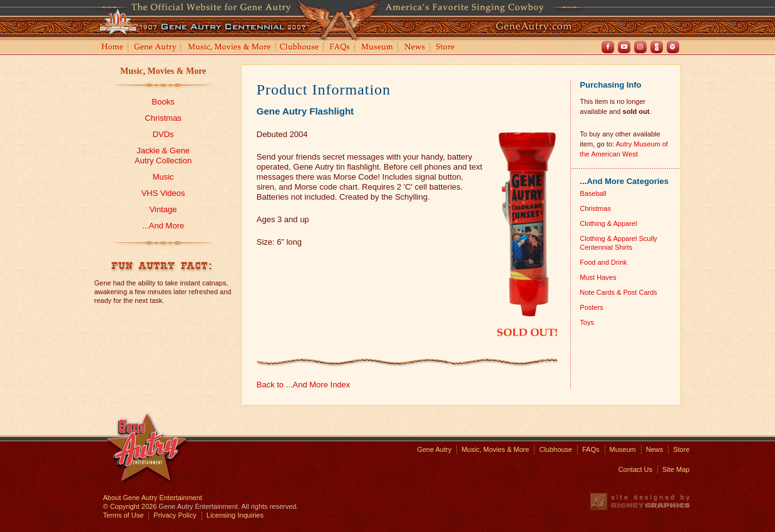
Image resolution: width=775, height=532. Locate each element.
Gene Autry (156, 48)
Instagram (640, 47)
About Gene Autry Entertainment (153, 498)
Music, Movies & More (163, 71)
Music (163, 177)
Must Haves (598, 277)
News (415, 48)
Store (448, 48)
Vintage (163, 209)
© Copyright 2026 (130, 506)
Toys (587, 322)
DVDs (163, 134)
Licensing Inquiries (235, 515)
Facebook (608, 47)
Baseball (593, 193)
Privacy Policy (175, 515)
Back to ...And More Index (304, 385)
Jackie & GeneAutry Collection (163, 156)
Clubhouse (300, 48)
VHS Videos (163, 193)
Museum (378, 48)
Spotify (673, 47)
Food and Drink (603, 262)
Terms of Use (124, 515)
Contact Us (635, 469)
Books (163, 102)
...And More (163, 226)
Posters (591, 307)
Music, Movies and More (230, 48)
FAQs (340, 48)
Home (111, 48)
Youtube (624, 47)
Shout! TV (657, 47)
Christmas (163, 118)
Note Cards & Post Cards (618, 292)
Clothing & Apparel (608, 223)
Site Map (676, 469)
